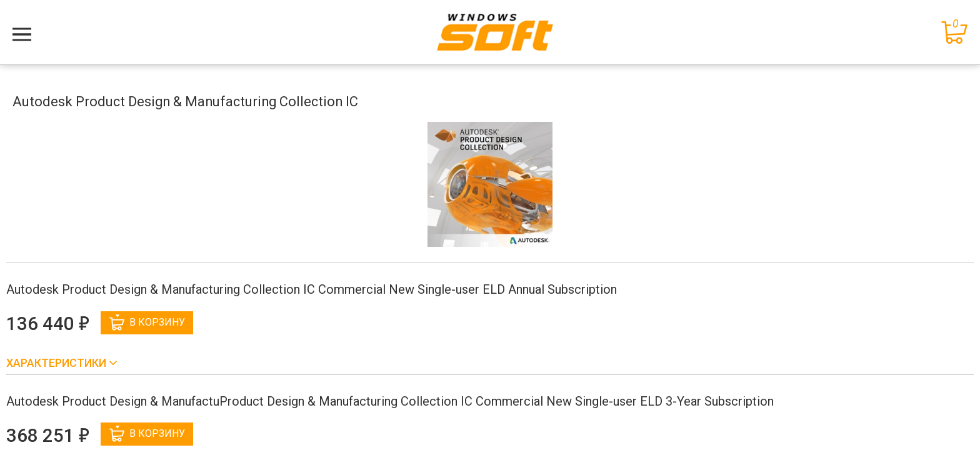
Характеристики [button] (57, 363)
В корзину (147, 322)
